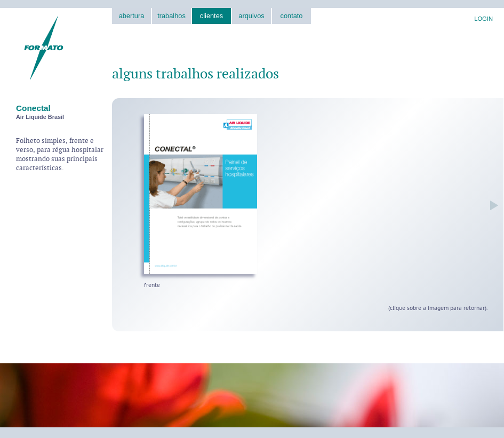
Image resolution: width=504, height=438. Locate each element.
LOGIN (483, 19)
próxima (491, 205)
